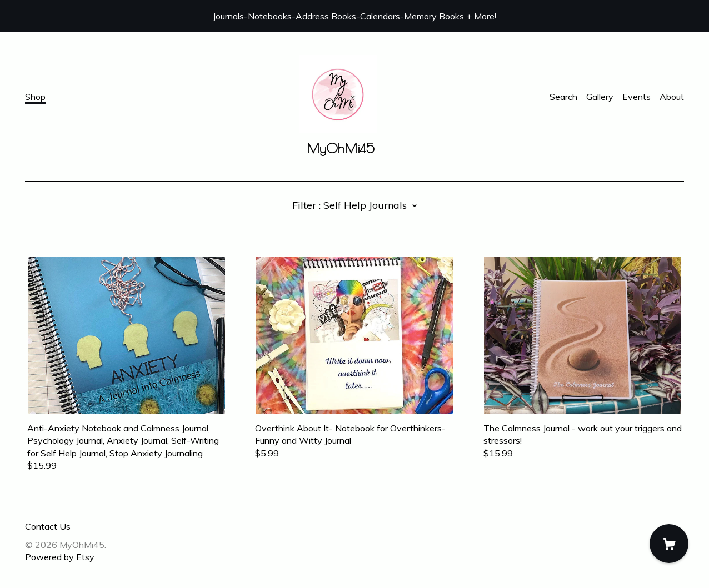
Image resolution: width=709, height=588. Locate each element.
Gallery (600, 97)
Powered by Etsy (60, 557)
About (672, 97)
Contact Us (48, 526)
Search (563, 97)
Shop (35, 97)
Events (636, 97)
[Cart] (669, 544)
